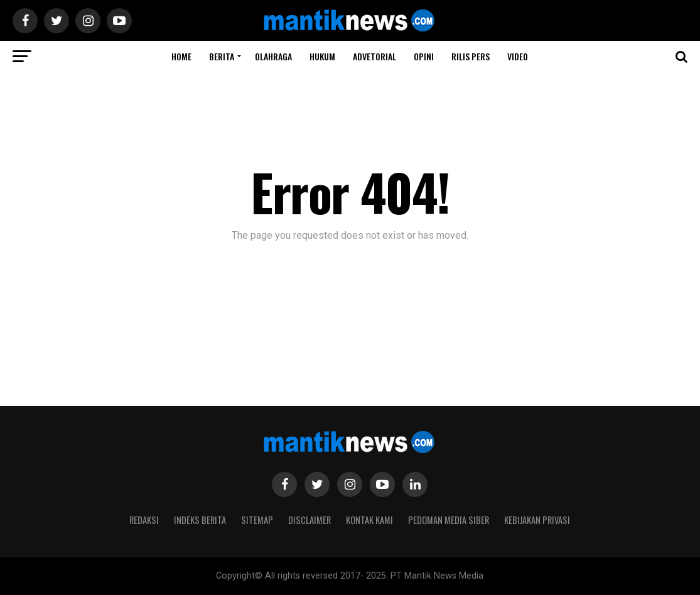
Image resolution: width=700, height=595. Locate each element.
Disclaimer (310, 520)
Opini (424, 56)
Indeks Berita (200, 520)
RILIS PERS (471, 56)
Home (181, 56)
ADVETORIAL (374, 56)
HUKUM (322, 56)
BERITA (222, 56)
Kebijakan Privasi (537, 520)
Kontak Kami (369, 520)
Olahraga (273, 56)
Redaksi (144, 520)
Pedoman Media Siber (449, 520)
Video (518, 56)
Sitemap (257, 520)
